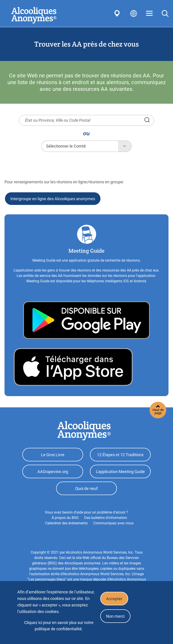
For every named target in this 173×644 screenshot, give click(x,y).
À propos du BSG (65, 518)
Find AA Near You (118, 13)
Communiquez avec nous (113, 523)
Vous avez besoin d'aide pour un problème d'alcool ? (86, 512)
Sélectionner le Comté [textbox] (66, 146)
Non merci (115, 616)
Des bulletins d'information (106, 518)
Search (165, 13)
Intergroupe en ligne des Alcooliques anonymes (53, 199)
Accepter (114, 599)
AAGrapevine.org (53, 472)
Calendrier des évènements (66, 523)
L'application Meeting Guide (120, 472)
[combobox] (80, 146)
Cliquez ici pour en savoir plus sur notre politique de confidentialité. (59, 626)
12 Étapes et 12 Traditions (120, 455)
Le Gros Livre (53, 455)
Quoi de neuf (86, 488)
